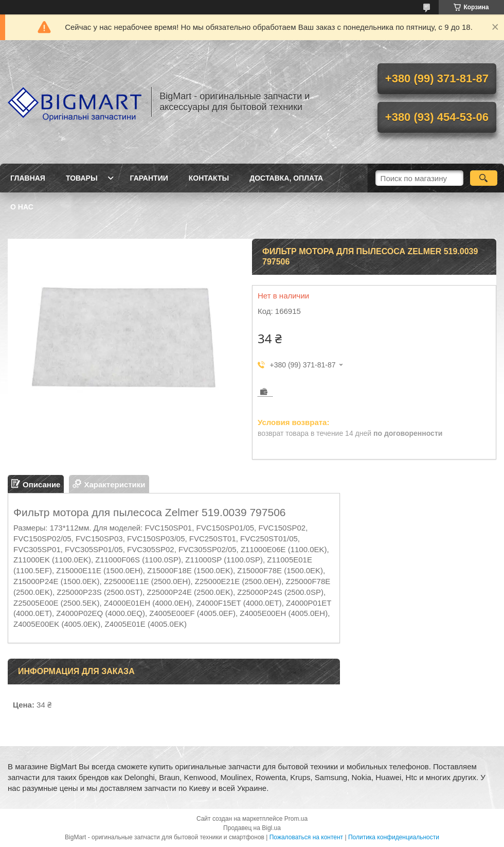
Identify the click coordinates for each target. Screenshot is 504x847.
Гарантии (149, 178)
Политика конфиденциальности (394, 837)
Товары (82, 178)
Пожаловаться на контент (306, 837)
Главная (28, 178)
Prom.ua (296, 819)
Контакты (209, 178)
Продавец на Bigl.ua (252, 828)
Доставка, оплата (286, 178)
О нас (22, 207)
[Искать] (484, 178)
